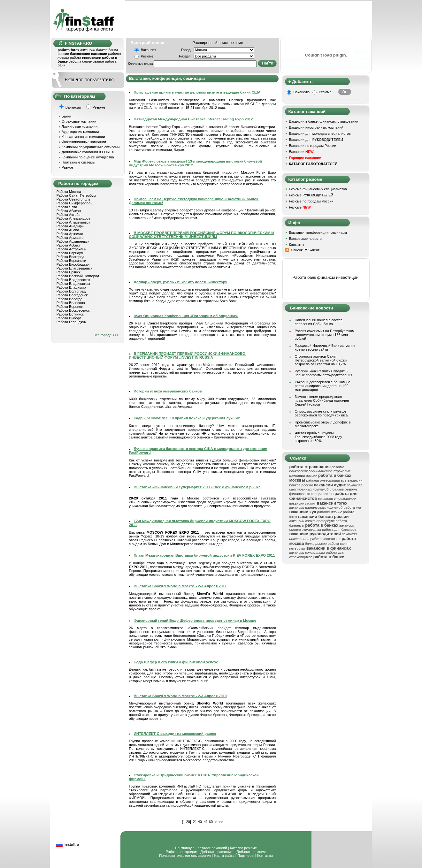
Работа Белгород (70, 257)
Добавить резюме (251, 852)
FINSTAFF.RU (75, 43)
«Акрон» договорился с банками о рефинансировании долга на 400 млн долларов (322, 386)
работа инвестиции (86, 57)
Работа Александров (73, 218)
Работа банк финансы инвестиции (325, 277)
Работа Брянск (69, 272)
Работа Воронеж (70, 307)
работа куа (352, 507)
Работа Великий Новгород (78, 276)
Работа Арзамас (70, 234)
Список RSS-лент (305, 250)
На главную (185, 848)
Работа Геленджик (72, 322)
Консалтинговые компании (83, 137)
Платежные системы (78, 162)
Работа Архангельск (73, 241)
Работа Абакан (69, 211)
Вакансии (301, 152)
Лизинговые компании (80, 126)
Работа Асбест (69, 245)
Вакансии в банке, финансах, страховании (323, 121)
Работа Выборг (69, 318)
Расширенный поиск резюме (218, 43)
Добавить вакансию (217, 852)
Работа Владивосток (73, 280)
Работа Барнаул (70, 253)
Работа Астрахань (71, 249)
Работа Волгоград (71, 291)
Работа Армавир (70, 238)
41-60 (208, 822)
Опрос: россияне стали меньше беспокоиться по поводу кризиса (321, 413)
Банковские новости (305, 239)
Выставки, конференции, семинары (318, 232)
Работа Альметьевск (73, 222)
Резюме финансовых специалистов (318, 189)
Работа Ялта (67, 207)
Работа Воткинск (70, 314)
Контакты (296, 245)
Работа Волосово (71, 303)
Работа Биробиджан (73, 264)
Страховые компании (79, 121)
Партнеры (246, 856)
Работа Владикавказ (73, 284)
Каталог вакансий (212, 848)
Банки (66, 116)
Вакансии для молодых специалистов (320, 133)
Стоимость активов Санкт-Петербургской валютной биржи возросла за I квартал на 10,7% (321, 360)
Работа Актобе (69, 215)
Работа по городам (182, 852)
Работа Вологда (69, 299)
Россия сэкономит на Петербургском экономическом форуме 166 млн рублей (324, 335)
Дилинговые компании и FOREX (88, 152)
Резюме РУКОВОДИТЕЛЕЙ (311, 195)
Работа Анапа (68, 230)
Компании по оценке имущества (88, 157)
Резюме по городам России (311, 201)
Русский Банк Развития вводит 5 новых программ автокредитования (323, 373)
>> (221, 822)
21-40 (197, 822)
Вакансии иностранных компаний (316, 127)
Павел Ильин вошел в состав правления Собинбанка (318, 322)
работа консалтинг (325, 539)
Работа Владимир (71, 287)
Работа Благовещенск (74, 268)
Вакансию (301, 92)
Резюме (147, 56)
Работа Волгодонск (72, 295)
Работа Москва (69, 192)
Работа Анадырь (70, 226)
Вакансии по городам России (312, 146)
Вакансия (149, 50)
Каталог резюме (243, 848)
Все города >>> (106, 335)
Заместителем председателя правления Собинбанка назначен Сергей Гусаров (322, 400)
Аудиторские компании (80, 132)
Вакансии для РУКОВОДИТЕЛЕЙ (316, 140)
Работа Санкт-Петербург (77, 195)
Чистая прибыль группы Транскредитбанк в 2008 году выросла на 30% (318, 437)
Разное (67, 167)
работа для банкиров (339, 529)
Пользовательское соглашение (185, 856)
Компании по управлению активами (91, 147)
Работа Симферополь (74, 203)
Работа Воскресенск (73, 310)
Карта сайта (224, 856)
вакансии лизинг (303, 503)
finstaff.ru (72, 844)
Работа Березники (71, 261)
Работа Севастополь (73, 199)
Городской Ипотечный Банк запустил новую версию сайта (325, 347)
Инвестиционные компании (84, 142)
